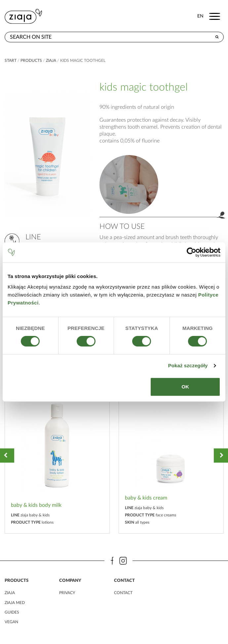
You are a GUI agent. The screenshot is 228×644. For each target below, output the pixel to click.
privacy (67, 593)
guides (12, 612)
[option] (57, 455)
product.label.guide (129, 185)
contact (123, 593)
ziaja (51, 60)
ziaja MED (15, 603)
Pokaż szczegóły (188, 365)
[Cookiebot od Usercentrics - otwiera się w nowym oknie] (191, 252)
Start (11, 60)
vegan (11, 622)
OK (185, 387)
